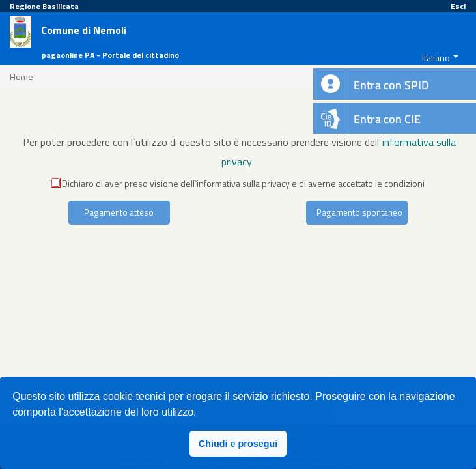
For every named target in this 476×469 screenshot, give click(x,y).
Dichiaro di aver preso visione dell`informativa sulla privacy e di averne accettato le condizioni (238, 183)
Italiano (436, 58)
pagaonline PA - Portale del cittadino (110, 55)
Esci (458, 6)
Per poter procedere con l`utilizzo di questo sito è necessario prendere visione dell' (202, 142)
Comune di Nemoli (84, 30)
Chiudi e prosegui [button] (238, 444)
